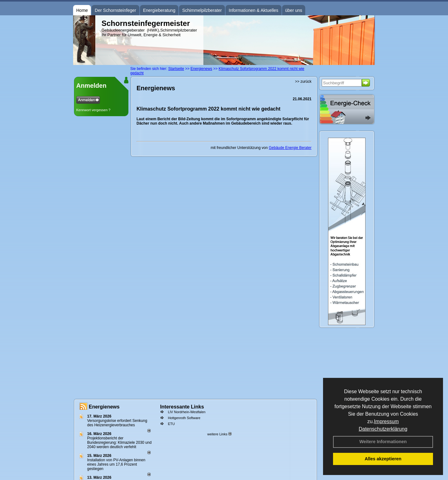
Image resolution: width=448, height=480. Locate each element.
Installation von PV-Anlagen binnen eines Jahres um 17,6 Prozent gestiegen (116, 464)
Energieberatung (159, 10)
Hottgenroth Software (184, 418)
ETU (171, 424)
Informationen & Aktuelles (254, 10)
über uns (294, 10)
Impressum (386, 421)
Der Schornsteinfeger (115, 10)
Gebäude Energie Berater (290, 148)
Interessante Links (182, 407)
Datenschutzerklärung (383, 429)
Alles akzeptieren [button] (383, 459)
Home (82, 10)
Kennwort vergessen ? (93, 110)
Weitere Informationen (383, 442)
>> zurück (303, 82)
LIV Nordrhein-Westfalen (187, 412)
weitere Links (219, 434)
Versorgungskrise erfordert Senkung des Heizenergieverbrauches (117, 423)
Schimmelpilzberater (202, 10)
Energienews (104, 407)
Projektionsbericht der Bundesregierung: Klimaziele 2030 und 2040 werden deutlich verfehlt (119, 443)
